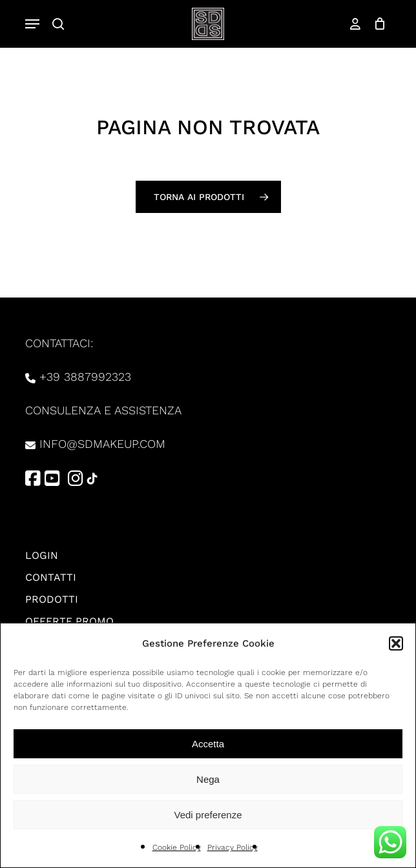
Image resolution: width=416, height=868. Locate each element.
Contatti (51, 577)
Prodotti (52, 599)
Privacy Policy (233, 847)
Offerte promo (69, 621)
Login (42, 555)
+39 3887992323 (85, 377)
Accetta (208, 744)
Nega (208, 779)
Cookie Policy (177, 847)
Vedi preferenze (208, 815)
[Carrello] (376, 24)
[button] (396, 643)
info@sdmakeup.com (102, 444)
